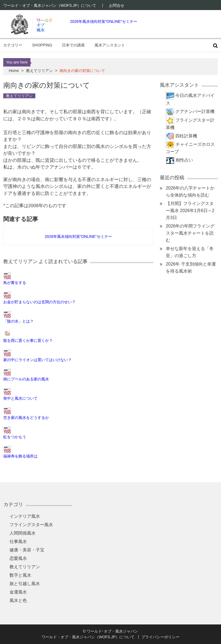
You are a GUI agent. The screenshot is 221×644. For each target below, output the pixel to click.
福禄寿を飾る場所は (20, 456)
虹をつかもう (15, 437)
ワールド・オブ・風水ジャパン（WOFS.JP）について (50, 5)
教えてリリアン (39, 71)
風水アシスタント (110, 45)
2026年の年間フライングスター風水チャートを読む (190, 233)
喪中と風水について (20, 398)
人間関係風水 (23, 533)
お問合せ (117, 5)
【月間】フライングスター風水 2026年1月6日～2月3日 (190, 211)
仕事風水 (18, 542)
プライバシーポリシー (160, 637)
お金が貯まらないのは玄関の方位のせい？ (39, 302)
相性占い (184, 160)
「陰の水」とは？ (18, 321)
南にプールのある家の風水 (26, 379)
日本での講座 (73, 45)
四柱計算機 (186, 136)
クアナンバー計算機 (195, 111)
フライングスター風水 (31, 525)
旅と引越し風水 (25, 584)
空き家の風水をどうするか (26, 418)
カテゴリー (13, 45)
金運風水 (18, 592)
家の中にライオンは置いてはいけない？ (38, 360)
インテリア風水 (25, 516)
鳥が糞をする (15, 283)
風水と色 (18, 600)
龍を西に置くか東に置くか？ (28, 340)
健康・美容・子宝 (27, 550)
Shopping (42, 45)
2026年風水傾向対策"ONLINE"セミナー (104, 21)
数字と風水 (20, 575)
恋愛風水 (18, 558)
